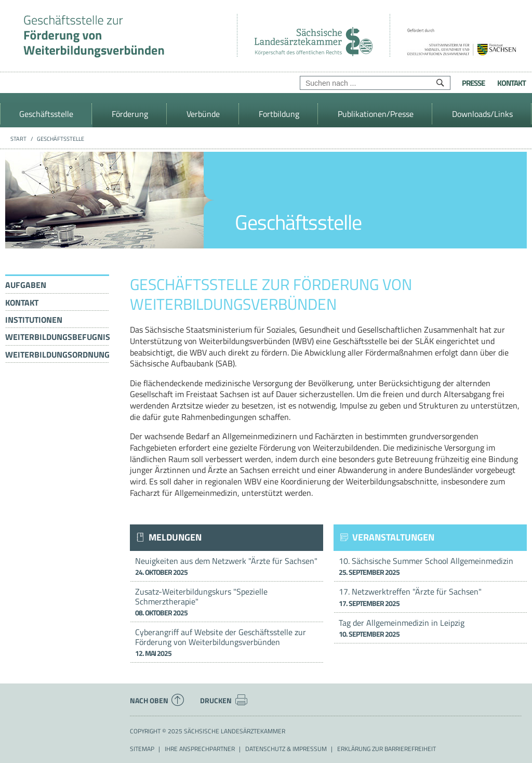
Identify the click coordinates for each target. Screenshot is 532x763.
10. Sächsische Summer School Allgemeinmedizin (430, 566)
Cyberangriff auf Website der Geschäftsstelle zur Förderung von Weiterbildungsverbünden (227, 642)
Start (18, 139)
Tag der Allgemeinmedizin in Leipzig (430, 628)
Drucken (224, 700)
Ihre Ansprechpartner (200, 749)
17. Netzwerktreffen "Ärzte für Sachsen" (430, 597)
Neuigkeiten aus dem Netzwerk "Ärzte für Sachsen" (227, 566)
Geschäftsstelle (61, 139)
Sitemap (142, 749)
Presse (473, 83)
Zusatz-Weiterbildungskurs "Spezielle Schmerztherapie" (227, 602)
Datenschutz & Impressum (286, 749)
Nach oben (157, 700)
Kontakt (511, 83)
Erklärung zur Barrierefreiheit (387, 749)
